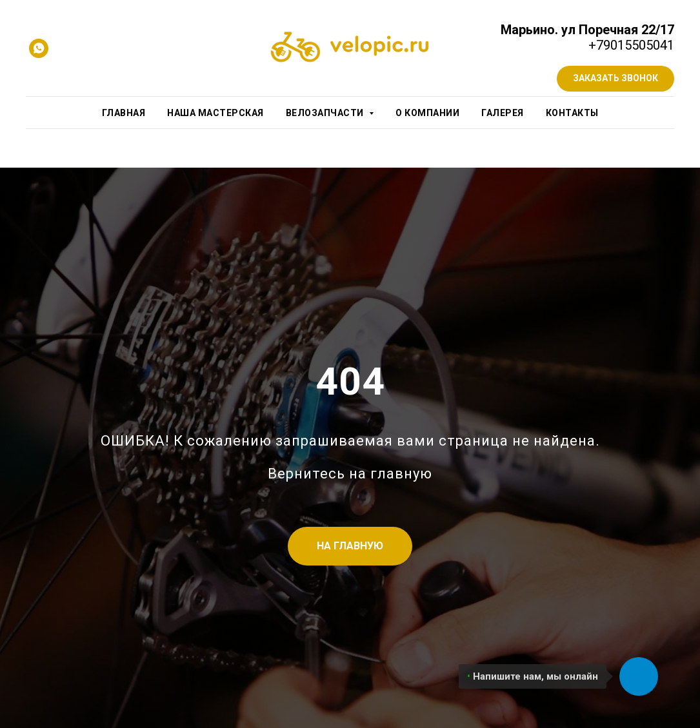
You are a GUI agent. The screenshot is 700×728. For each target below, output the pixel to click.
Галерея (503, 113)
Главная (124, 113)
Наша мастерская (215, 113)
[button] (615, 79)
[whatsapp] (39, 48)
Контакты (572, 113)
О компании (427, 113)
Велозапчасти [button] (326, 113)
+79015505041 (631, 45)
